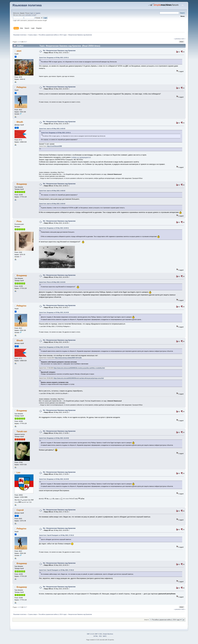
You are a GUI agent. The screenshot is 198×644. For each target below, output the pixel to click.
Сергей (20, 510)
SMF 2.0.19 (90, 634)
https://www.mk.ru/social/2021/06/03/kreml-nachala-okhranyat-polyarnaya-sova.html (79, 378)
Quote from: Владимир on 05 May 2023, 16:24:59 (54, 312)
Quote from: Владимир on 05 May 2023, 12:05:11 (54, 58)
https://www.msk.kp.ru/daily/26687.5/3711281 (68, 358)
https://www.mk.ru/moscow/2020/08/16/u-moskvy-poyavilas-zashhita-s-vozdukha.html (79, 368)
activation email (30, 15)
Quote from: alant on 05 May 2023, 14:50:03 (52, 129)
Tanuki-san (22, 431)
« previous (177, 39)
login (32, 13)
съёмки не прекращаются (81, 157)
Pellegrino (21, 87)
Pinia (19, 221)
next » (183, 39)
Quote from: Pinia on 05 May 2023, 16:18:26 (52, 282)
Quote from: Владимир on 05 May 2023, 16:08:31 (54, 228)
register (38, 13)
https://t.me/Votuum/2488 (54, 146)
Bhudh (20, 122)
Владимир (22, 184)
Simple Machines (108, 634)
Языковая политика (27, 5)
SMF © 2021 (99, 634)
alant (19, 51)
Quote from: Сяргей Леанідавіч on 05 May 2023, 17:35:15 (57, 535)
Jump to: (146, 620)
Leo (18, 472)
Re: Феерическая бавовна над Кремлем (59, 51)
